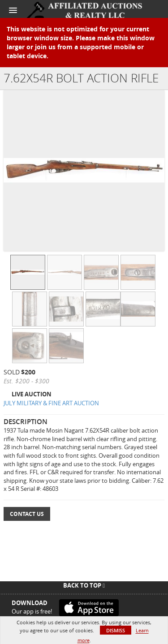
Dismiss (116, 630)
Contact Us (27, 514)
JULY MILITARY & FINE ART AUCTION (51, 403)
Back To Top (84, 585)
